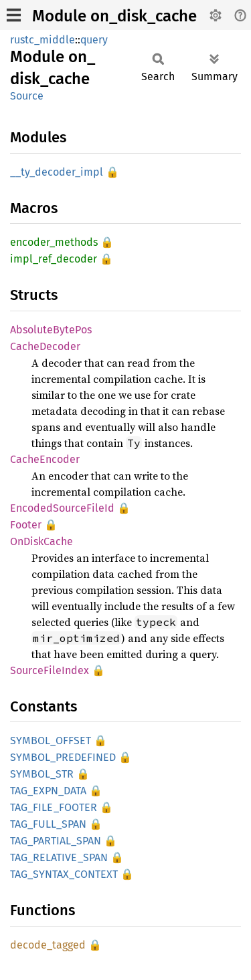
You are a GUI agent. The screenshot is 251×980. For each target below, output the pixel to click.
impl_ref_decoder (54, 259)
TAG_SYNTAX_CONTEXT (64, 874)
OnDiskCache (41, 541)
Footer (26, 525)
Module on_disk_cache (114, 16)
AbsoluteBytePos (51, 330)
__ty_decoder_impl (57, 172)
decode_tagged (48, 945)
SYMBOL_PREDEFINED (63, 757)
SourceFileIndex (50, 670)
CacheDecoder (45, 346)
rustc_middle (43, 40)
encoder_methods (54, 242)
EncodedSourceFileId (62, 508)
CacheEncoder (45, 459)
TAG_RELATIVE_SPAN (59, 857)
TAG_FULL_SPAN (48, 824)
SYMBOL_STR (42, 774)
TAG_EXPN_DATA (48, 791)
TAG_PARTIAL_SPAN (56, 841)
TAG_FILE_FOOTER (54, 807)
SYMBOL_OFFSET (51, 741)
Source (27, 96)
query (94, 40)
